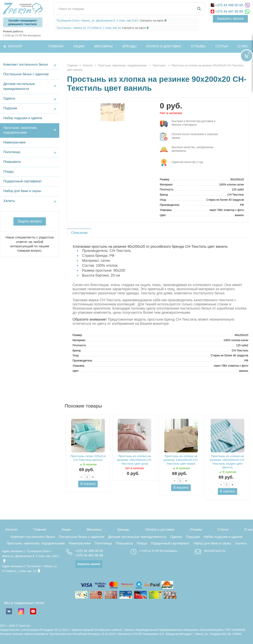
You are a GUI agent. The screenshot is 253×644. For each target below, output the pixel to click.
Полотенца (12, 152)
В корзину (88, 484)
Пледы (9, 172)
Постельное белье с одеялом (26, 74)
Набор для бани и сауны (22, 191)
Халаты (9, 201)
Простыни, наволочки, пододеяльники (20, 130)
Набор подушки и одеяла (23, 118)
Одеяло (9, 98)
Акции (79, 46)
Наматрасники (14, 142)
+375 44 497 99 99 (227, 12)
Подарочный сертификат (23, 181)
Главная (56, 46)
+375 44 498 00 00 (227, 5)
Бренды (129, 46)
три (191, 123)
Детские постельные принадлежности (19, 86)
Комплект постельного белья (26, 64)
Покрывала (12, 162)
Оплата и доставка (164, 46)
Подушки (10, 108)
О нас (249, 530)
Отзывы (198, 46)
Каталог (15, 46)
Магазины (103, 46)
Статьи (222, 46)
